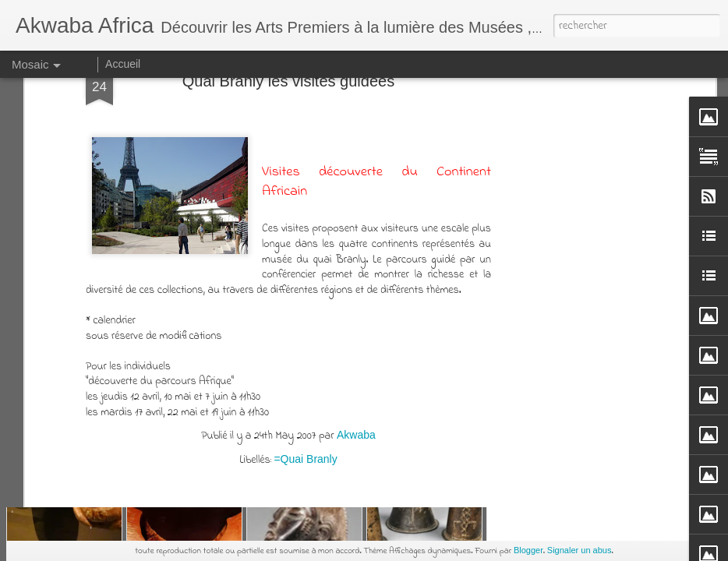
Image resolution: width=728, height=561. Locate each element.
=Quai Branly (305, 186)
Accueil (123, 64)
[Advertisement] (288, 296)
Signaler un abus (580, 550)
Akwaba (356, 162)
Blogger (528, 550)
